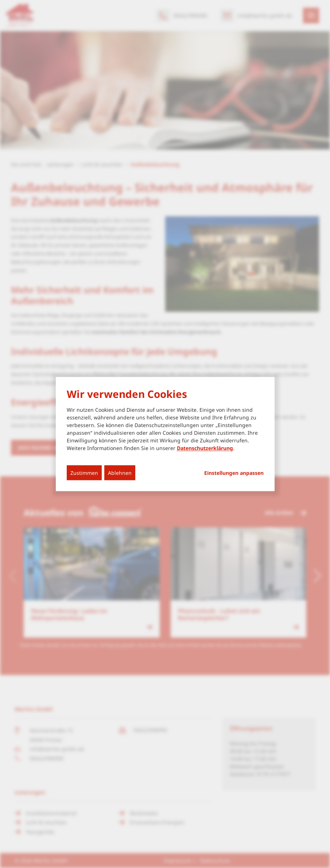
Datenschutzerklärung (205, 448)
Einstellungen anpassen (234, 473)
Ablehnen (120, 472)
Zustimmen (84, 472)
